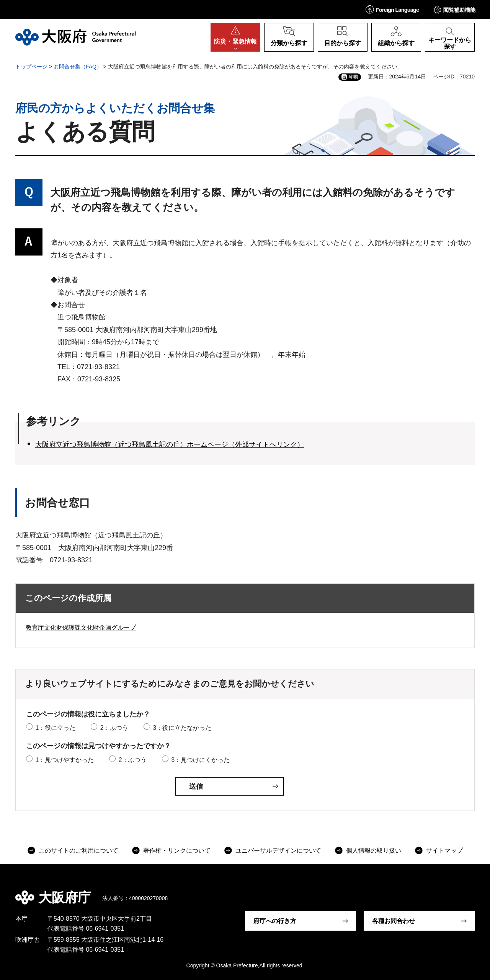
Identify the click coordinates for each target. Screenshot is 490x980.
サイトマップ (444, 851)
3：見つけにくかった (200, 760)
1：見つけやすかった (65, 760)
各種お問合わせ (394, 921)
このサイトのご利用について (78, 851)
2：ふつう (114, 728)
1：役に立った (55, 728)
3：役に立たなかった (182, 728)
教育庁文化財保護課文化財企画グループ (81, 628)
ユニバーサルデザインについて (278, 851)
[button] (392, 9)
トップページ (31, 67)
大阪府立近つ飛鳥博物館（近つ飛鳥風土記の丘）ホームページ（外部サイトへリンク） (170, 444)
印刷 (354, 77)
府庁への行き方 (275, 921)
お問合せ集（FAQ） (78, 67)
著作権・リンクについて (177, 851)
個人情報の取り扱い (374, 851)
